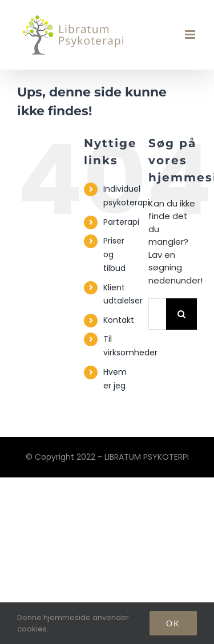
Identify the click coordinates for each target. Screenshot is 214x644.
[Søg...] (157, 314)
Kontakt (119, 320)
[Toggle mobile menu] (191, 35)
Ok (173, 623)
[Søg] (182, 314)
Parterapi (121, 222)
